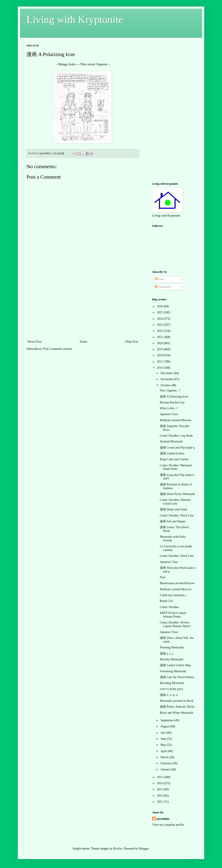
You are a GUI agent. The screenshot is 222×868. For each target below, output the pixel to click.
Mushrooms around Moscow (177, 583)
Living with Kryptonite (75, 19)
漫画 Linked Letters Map (175, 665)
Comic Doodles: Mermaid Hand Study (176, 467)
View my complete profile (168, 825)
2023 (160, 325)
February (166, 763)
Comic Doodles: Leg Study (176, 436)
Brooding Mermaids (172, 683)
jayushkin (163, 819)
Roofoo (118, 849)
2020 (160, 343)
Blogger (144, 849)
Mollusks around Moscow (176, 420)
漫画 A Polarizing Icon (174, 397)
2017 (160, 362)
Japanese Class (169, 414)
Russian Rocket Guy (172, 402)
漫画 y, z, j (166, 653)
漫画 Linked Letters (172, 453)
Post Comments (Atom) (58, 349)
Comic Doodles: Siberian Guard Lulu (175, 502)
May (164, 745)
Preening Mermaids (172, 647)
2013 (160, 789)
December (167, 373)
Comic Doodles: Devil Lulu (177, 515)
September (167, 720)
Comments (163, 287)
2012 (160, 796)
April (164, 751)
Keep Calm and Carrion (174, 459)
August (165, 726)
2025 (160, 312)
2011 (160, 802)
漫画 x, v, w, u (169, 695)
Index (72, 64)
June (164, 739)
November (167, 379)
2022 (160, 331)
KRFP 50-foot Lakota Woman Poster (173, 615)
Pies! (163, 577)
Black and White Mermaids (176, 713)
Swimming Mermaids (173, 671)
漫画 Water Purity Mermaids (177, 494)
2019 (160, 349)
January (166, 769)
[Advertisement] (83, 306)
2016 (160, 368)
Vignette (102, 64)
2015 (160, 777)
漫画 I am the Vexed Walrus (177, 677)
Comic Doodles (169, 607)
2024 (160, 319)
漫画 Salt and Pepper (173, 521)
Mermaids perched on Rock (177, 701)
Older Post (132, 342)
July (163, 733)
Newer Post (35, 342)
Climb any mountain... (173, 595)
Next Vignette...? (170, 390)
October (166, 385)
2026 (160, 306)
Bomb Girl (166, 601)
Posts (160, 279)
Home (83, 342)
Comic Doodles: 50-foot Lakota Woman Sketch (175, 624)
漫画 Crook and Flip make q (177, 448)
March (165, 757)
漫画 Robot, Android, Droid (177, 707)
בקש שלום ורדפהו (171, 689)
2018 (160, 355)
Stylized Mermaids (171, 441)
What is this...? (169, 408)
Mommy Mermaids (172, 659)
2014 (160, 783)
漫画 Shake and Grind (173, 509)
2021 (160, 337)
